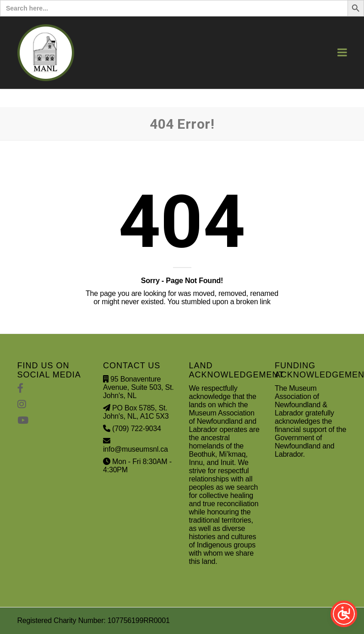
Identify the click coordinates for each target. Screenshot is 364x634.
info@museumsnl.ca (136, 449)
